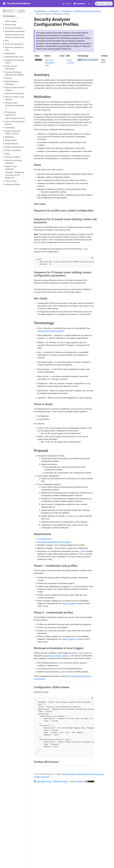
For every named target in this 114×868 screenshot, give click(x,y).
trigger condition (69, 603)
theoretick (49, 60)
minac (47, 65)
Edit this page (61, 781)
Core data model (44, 539)
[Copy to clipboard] (92, 258)
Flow (83, 551)
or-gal (69, 60)
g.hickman (70, 63)
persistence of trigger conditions (56, 656)
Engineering (54, 11)
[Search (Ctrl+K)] (104, 4)
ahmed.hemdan (50, 63)
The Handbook (40, 11)
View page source (43, 781)
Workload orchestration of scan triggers (54, 542)
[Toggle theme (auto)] (90, 4)
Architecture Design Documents (87, 11)
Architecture (66, 11)
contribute (80, 781)
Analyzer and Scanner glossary (50, 331)
